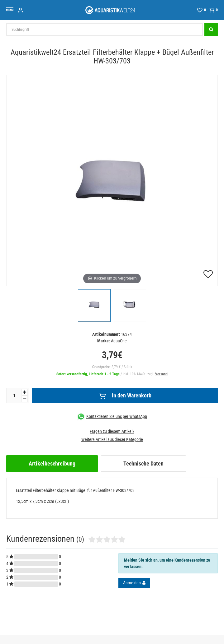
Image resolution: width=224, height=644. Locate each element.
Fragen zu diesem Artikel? (112, 431)
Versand (161, 374)
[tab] (52, 463)
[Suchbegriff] (105, 30)
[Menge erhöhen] (25, 392)
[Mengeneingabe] (14, 396)
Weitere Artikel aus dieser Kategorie (112, 439)
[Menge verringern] (25, 399)
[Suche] (211, 30)
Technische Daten (143, 463)
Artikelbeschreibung (52, 463)
